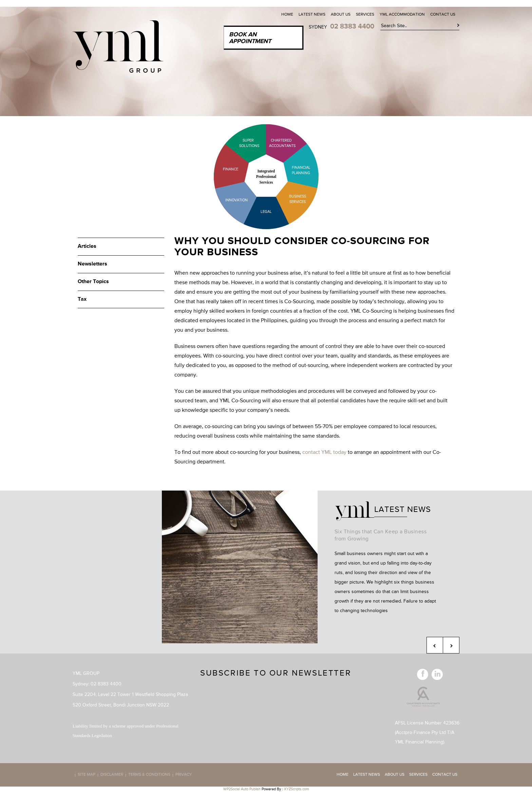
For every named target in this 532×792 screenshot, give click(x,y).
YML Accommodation (402, 15)
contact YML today (324, 453)
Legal (266, 212)
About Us (341, 15)
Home (287, 15)
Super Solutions (244, 143)
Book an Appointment (250, 38)
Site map (87, 775)
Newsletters (92, 264)
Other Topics (93, 282)
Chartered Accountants (276, 143)
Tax (82, 299)
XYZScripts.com (297, 789)
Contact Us (443, 15)
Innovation (236, 200)
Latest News (312, 15)
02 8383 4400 (352, 26)
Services (365, 15)
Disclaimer (112, 775)
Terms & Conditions (149, 775)
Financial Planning (301, 170)
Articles (87, 246)
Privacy (184, 775)
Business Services (298, 199)
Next (451, 645)
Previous (435, 645)
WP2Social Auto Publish (242, 789)
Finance (231, 169)
